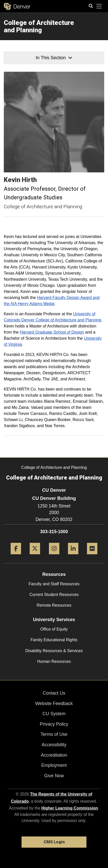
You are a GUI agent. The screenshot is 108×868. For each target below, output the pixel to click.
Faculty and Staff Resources (54, 584)
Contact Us (54, 693)
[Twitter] (35, 556)
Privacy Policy (54, 724)
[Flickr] (92, 556)
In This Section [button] (54, 58)
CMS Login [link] (54, 842)
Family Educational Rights (54, 640)
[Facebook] (16, 556)
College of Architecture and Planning (39, 26)
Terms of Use (54, 734)
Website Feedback (54, 704)
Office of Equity (54, 629)
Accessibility (54, 745)
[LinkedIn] (73, 556)
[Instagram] (54, 556)
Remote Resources (54, 605)
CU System (54, 714)
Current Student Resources (54, 595)
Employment (54, 765)
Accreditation (54, 755)
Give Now (54, 776)
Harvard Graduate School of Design (52, 332)
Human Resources (54, 661)
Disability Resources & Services (54, 651)
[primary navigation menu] (99, 6)
